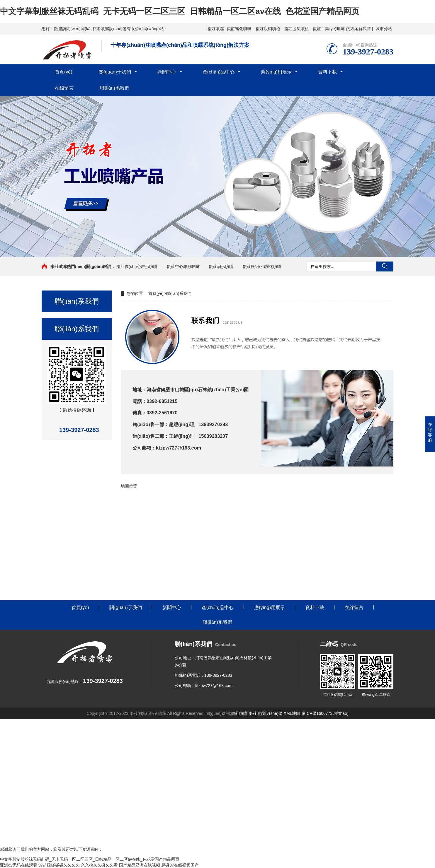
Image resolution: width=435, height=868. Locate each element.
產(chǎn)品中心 (219, 72)
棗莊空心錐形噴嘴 (183, 266)
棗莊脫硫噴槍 (297, 29)
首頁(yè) (64, 72)
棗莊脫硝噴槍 (268, 29)
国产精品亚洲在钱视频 (140, 865)
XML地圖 (292, 713)
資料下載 (327, 72)
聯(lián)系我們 (115, 88)
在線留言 (64, 88)
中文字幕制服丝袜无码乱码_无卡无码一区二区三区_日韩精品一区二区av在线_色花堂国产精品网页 (180, 11)
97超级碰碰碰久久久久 (59, 865)
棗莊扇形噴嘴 (221, 266)
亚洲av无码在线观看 (19, 865)
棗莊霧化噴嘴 (239, 29)
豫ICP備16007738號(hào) (325, 713)
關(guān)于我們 (115, 72)
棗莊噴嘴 (216, 29)
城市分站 (384, 29)
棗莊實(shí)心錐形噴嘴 (137, 266)
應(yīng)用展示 (276, 72)
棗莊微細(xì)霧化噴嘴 (262, 266)
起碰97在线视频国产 (180, 865)
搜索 (385, 266)
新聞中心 (167, 72)
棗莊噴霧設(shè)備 (266, 713)
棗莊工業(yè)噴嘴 (329, 29)
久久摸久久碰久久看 (99, 865)
